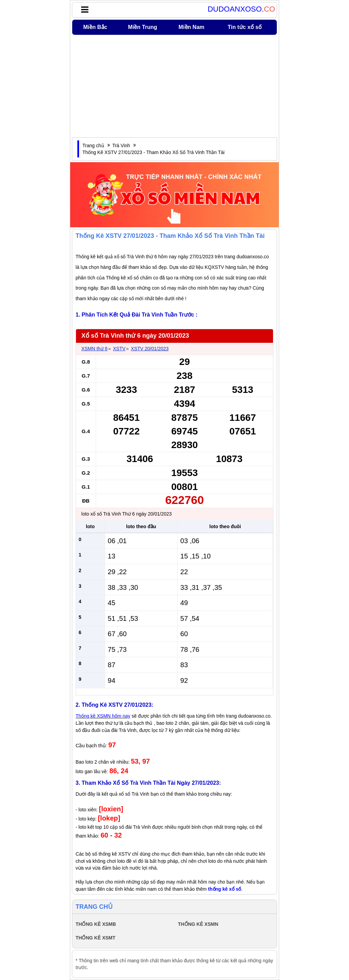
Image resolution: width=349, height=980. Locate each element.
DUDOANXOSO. (241, 9)
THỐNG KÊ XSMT (96, 938)
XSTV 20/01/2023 (150, 349)
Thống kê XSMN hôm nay (103, 716)
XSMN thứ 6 (95, 349)
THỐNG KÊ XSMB (96, 924)
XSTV (119, 349)
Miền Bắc (95, 27)
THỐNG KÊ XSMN (198, 924)
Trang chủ (93, 146)
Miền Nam (192, 27)
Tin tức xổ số (245, 27)
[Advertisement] (174, 86)
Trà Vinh (121, 146)
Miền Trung (143, 27)
